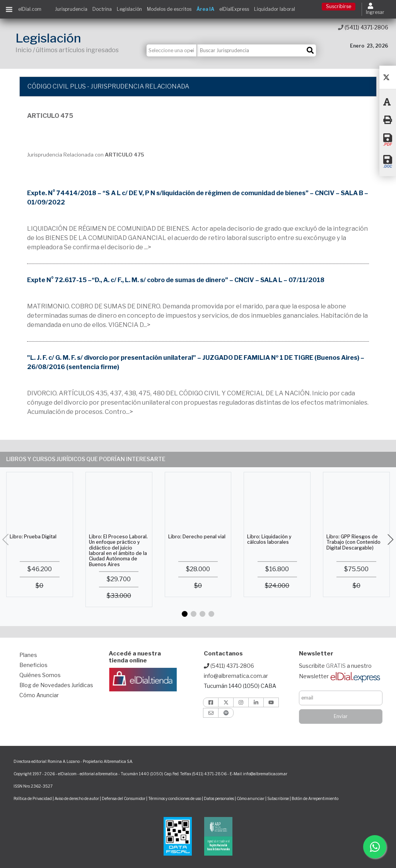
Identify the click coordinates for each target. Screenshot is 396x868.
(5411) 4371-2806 (363, 27)
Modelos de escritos (169, 9)
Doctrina (102, 9)
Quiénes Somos (40, 675)
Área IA (205, 9)
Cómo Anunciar (39, 695)
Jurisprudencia (71, 9)
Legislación (129, 9)
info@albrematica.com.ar (236, 676)
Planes (28, 655)
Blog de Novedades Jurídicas (56, 685)
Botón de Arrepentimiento (315, 798)
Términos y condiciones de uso (175, 798)
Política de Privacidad (33, 798)
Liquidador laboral (275, 9)
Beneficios (33, 665)
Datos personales (219, 798)
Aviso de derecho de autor (77, 798)
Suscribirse (339, 6)
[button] (185, 614)
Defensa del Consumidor (124, 798)
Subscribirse (278, 798)
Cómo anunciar (251, 798)
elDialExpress (234, 9)
